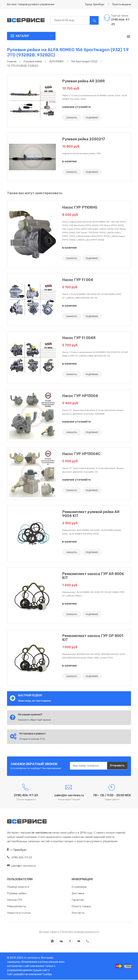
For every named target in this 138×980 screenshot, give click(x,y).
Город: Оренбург (95, 4)
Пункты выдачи (122, 4)
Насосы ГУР (15, 900)
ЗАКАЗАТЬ (72, 118)
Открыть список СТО (32, 739)
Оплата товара (81, 907)
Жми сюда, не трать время (34, 701)
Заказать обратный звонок (34, 720)
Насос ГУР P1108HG (80, 207)
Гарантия (78, 900)
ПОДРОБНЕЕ (92, 118)
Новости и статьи (19, 913)
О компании (79, 887)
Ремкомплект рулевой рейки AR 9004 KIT (91, 514)
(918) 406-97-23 (19, 858)
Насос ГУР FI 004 (78, 280)
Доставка (78, 894)
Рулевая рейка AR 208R (83, 81)
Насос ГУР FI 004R (79, 338)
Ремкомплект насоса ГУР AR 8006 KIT (93, 576)
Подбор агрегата (18, 887)
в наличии (69, 161)
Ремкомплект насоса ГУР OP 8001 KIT (93, 638)
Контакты (78, 913)
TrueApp (47, 975)
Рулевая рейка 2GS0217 (84, 139)
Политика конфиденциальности (80, 932)
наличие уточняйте (76, 107)
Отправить (117, 766)
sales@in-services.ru (21, 866)
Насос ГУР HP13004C (81, 454)
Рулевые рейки (17, 894)
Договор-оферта (49, 932)
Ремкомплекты (17, 907)
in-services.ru (32, 958)
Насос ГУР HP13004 (80, 396)
